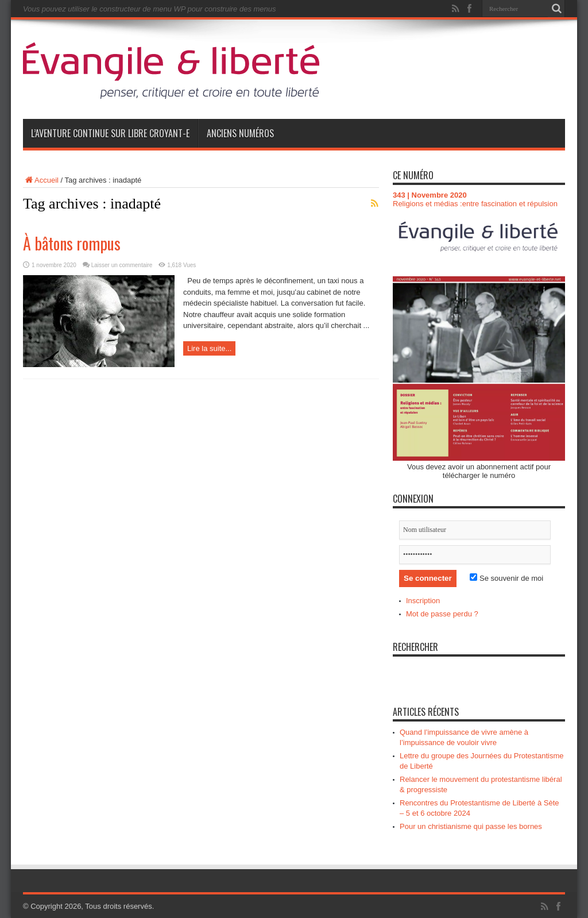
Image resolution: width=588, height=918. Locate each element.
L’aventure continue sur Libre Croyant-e (110, 133)
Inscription (423, 601)
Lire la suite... (209, 348)
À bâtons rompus (72, 243)
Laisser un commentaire (122, 265)
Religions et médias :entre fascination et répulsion (475, 204)
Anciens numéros (240, 133)
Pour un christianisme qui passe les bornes (471, 826)
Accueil (41, 180)
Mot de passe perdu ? (442, 614)
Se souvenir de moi (506, 578)
